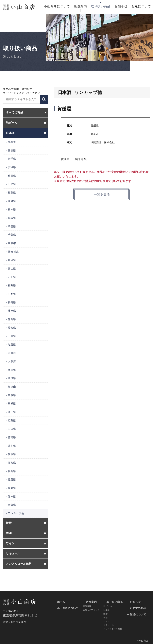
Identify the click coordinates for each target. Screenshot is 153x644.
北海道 (12, 142)
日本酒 (107, 610)
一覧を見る (102, 195)
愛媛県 (12, 454)
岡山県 (12, 412)
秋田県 (12, 176)
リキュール (109, 625)
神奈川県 (13, 252)
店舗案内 (80, 6)
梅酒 (105, 618)
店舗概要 (87, 606)
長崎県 (12, 488)
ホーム (61, 602)
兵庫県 (12, 370)
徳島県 (12, 437)
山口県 (12, 429)
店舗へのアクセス (91, 610)
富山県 (12, 269)
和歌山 (12, 387)
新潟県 (12, 260)
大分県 (12, 505)
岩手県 (12, 159)
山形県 (12, 184)
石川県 (12, 277)
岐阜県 (12, 311)
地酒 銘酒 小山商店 (19, 7)
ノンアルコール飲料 (113, 629)
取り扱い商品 (101, 6)
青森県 (12, 150)
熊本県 (12, 497)
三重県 (12, 336)
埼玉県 (12, 226)
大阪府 (12, 361)
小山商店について (57, 6)
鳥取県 (12, 395)
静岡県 (12, 319)
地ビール (108, 606)
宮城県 (12, 167)
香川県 (12, 446)
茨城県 (12, 201)
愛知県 (12, 328)
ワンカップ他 (16, 513)
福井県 (12, 285)
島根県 (12, 404)
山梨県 (12, 294)
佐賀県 (12, 479)
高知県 (12, 463)
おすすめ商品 (138, 608)
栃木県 (12, 209)
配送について (141, 6)
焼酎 (105, 614)
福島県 (12, 193)
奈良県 (12, 378)
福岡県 (12, 471)
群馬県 (12, 218)
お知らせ (121, 6)
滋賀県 (12, 345)
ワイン (107, 621)
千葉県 (12, 235)
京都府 (12, 353)
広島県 (12, 421)
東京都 (12, 243)
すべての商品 (15, 112)
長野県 (12, 302)
